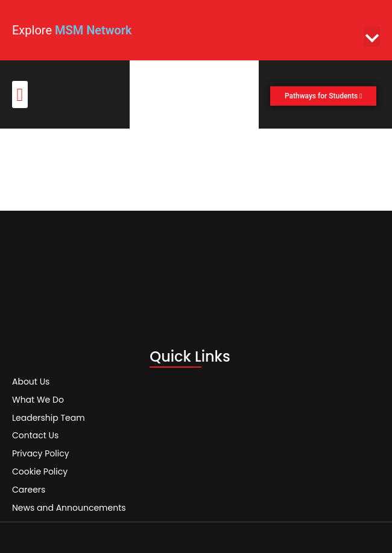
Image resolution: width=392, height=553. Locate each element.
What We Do (38, 398)
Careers (29, 486)
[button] (372, 37)
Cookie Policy (40, 468)
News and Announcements (69, 504)
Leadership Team (49, 416)
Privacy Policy (41, 450)
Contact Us (35, 432)
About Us (31, 380)
